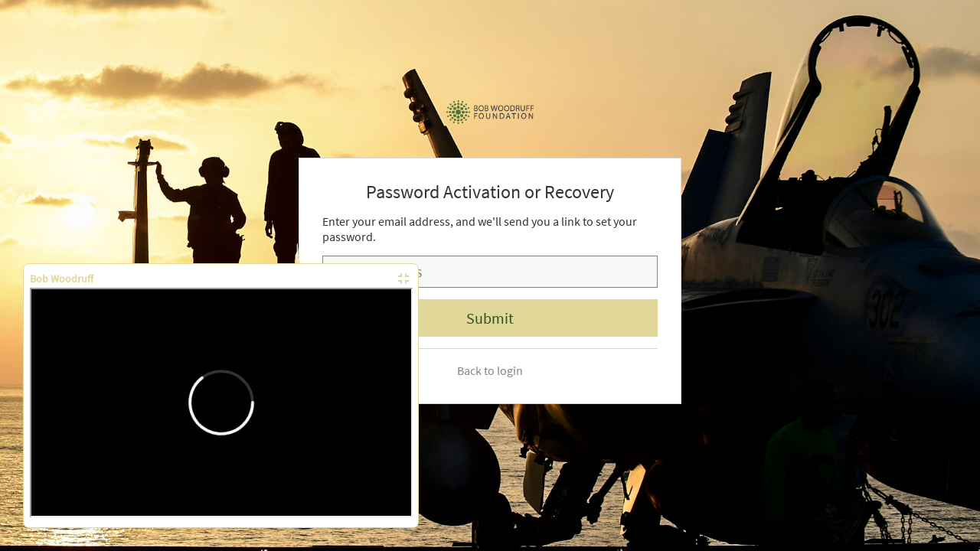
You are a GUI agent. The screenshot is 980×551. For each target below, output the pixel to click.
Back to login (490, 370)
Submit (490, 318)
